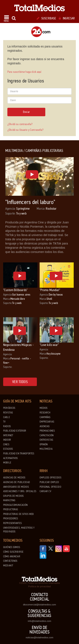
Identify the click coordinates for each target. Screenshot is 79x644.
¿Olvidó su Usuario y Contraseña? (25, 130)
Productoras (11, 509)
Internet (8, 435)
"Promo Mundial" (50, 290)
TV (4, 422)
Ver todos (20, 382)
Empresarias (47, 422)
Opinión (44, 444)
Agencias (45, 426)
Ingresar (67, 18)
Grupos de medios (13, 496)
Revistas (8, 413)
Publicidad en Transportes (19, 454)
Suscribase (46, 18)
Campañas (45, 417)
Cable (7, 417)
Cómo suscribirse (13, 552)
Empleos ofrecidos (50, 478)
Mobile (7, 463)
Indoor (7, 440)
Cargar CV (45, 491)
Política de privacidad (39, 586)
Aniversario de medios (16, 487)
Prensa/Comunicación (15, 505)
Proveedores (11, 518)
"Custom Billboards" (15, 290)
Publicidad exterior (15, 431)
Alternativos (11, 458)
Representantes (12, 523)
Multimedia (46, 449)
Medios (44, 408)
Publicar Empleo (49, 482)
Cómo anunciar (12, 556)
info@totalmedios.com (39, 621)
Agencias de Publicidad (17, 482)
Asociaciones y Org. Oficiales (20, 491)
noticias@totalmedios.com (39, 637)
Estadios (8, 449)
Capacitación (47, 435)
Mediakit (8, 566)
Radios (7, 426)
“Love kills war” (49, 345)
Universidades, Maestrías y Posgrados (19, 530)
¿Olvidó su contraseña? (20, 124)
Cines (6, 444)
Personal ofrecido (50, 487)
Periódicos (9, 408)
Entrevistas (46, 440)
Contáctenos (10, 561)
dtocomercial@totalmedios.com (39, 605)
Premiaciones (47, 431)
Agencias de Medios (14, 478)
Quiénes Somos (12, 547)
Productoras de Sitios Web (18, 514)
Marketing (9, 500)
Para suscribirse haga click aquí (24, 72)
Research (45, 413)
